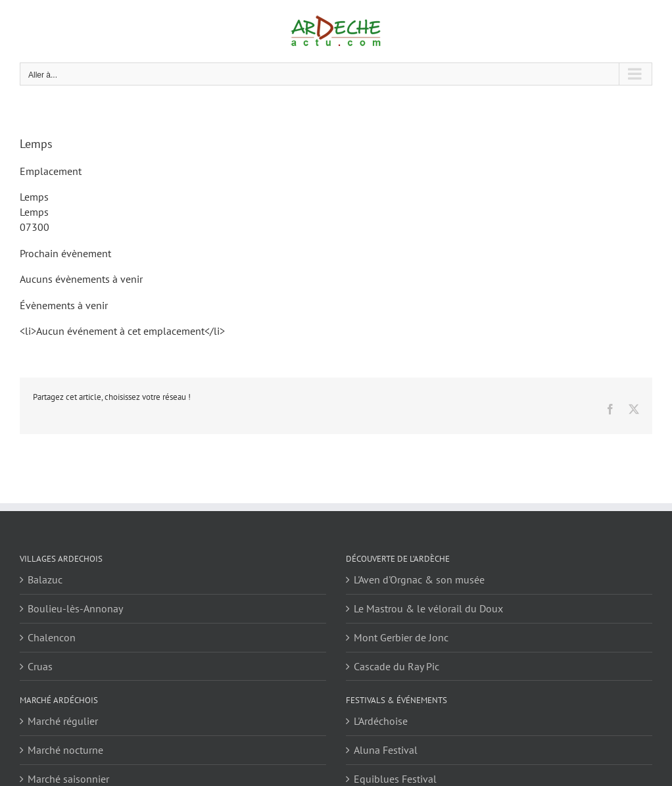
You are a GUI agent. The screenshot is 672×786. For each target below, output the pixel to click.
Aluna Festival (386, 750)
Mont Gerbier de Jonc (401, 637)
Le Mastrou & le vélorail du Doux (428, 608)
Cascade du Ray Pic (396, 666)
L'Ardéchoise (381, 721)
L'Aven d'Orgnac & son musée (419, 579)
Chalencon (52, 637)
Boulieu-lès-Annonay (75, 608)
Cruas (40, 666)
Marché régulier (63, 721)
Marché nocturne (65, 750)
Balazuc (45, 579)
